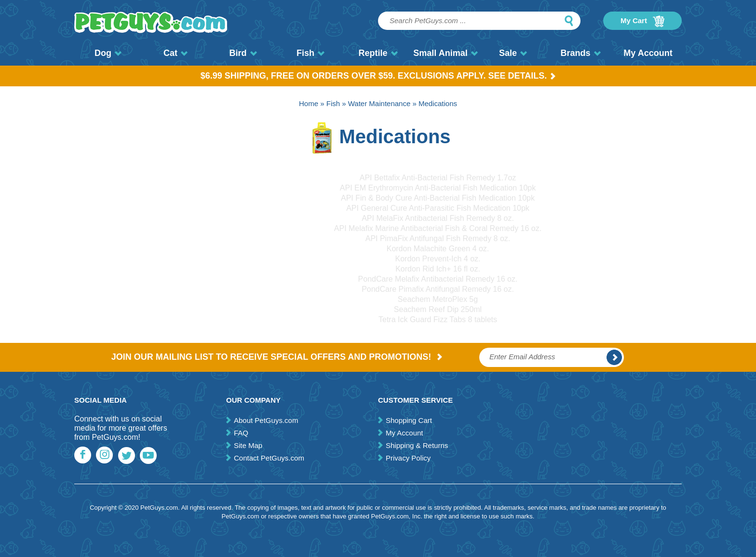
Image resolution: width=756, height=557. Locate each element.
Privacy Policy (408, 458)
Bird (243, 53)
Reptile (378, 53)
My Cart (642, 21)
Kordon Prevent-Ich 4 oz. (438, 259)
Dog (108, 53)
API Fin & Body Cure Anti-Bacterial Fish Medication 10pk (438, 198)
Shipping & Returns (417, 445)
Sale (513, 53)
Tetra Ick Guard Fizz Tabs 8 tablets (438, 319)
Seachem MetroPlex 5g (438, 299)
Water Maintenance (379, 103)
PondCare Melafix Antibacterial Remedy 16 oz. (438, 279)
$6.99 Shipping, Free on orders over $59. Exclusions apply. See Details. (378, 76)
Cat (175, 53)
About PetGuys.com (266, 420)
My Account (648, 53)
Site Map (248, 445)
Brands (580, 53)
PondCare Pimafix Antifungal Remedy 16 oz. (438, 289)
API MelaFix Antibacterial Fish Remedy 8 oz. (438, 218)
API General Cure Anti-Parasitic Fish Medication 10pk (438, 208)
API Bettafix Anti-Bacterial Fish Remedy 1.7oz (438, 178)
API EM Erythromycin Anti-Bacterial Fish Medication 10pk (438, 188)
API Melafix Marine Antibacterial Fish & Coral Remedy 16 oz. (438, 228)
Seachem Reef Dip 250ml (438, 309)
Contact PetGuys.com (269, 458)
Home (309, 103)
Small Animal (445, 53)
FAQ (241, 433)
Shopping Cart (409, 420)
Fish (310, 53)
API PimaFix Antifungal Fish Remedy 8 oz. (438, 238)
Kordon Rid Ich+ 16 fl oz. (438, 269)
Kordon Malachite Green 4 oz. (438, 249)
